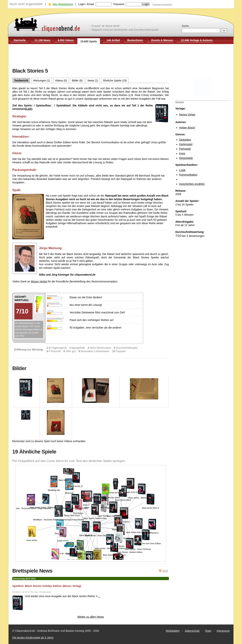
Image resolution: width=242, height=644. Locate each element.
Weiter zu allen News (91, 617)
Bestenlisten (135, 40)
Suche (185, 26)
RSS (165, 571)
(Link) (29, 109)
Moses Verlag (187, 115)
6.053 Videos (66, 40)
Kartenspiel (186, 144)
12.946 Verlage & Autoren (197, 40)
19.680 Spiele (89, 41)
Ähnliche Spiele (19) (115, 81)
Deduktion (185, 140)
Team (208, 631)
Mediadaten (173, 631)
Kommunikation (188, 175)
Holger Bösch (187, 128)
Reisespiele (186, 158)
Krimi (182, 153)
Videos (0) (61, 81)
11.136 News (42, 40)
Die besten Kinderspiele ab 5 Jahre (33, 638)
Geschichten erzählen (192, 184)
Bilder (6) (77, 81)
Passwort (119, 4)
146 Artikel (113, 40)
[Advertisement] (121, 56)
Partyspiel (185, 149)
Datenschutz (192, 631)
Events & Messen (162, 40)
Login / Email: (86, 4)
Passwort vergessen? (162, 4)
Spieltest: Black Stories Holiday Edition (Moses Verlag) (47, 586)
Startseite (20, 40)
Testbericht (21, 81)
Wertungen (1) (41, 81)
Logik (182, 170)
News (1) (93, 81)
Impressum (223, 631)
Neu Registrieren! (63, 4)
